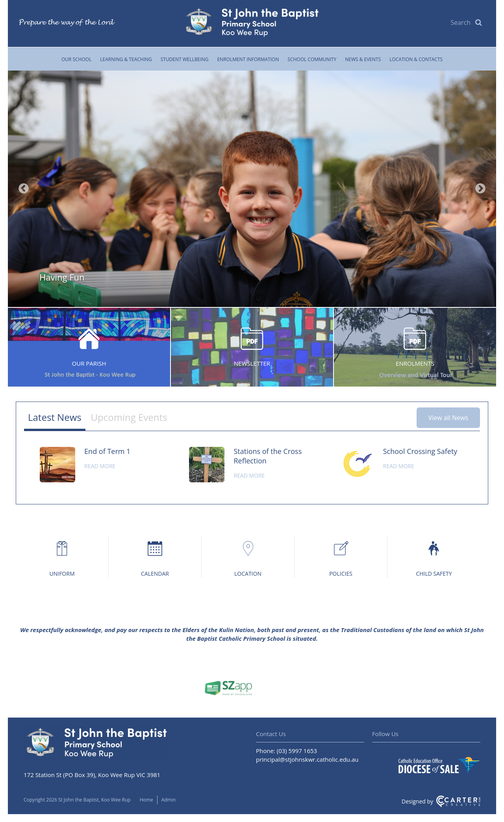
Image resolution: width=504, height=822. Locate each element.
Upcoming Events (129, 417)
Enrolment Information (248, 59)
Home (146, 800)
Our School (77, 59)
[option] (252, 189)
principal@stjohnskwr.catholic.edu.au (307, 759)
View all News (448, 418)
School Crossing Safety (420, 451)
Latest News (55, 417)
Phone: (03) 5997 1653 (286, 751)
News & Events (363, 59)
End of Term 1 (107, 451)
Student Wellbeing (185, 59)
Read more (100, 466)
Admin (169, 800)
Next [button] (480, 189)
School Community (312, 59)
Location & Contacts (416, 59)
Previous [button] (24, 189)
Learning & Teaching (126, 59)
